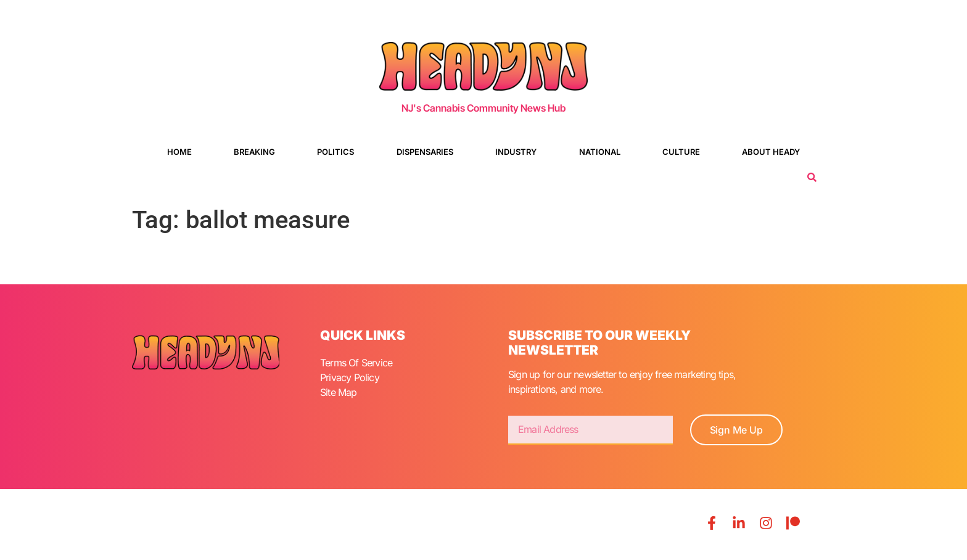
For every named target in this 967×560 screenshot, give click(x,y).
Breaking (254, 152)
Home (179, 152)
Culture (681, 152)
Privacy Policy (350, 377)
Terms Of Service (356, 363)
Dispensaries (425, 152)
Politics (335, 152)
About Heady (771, 152)
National (600, 152)
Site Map (339, 392)
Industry (516, 152)
